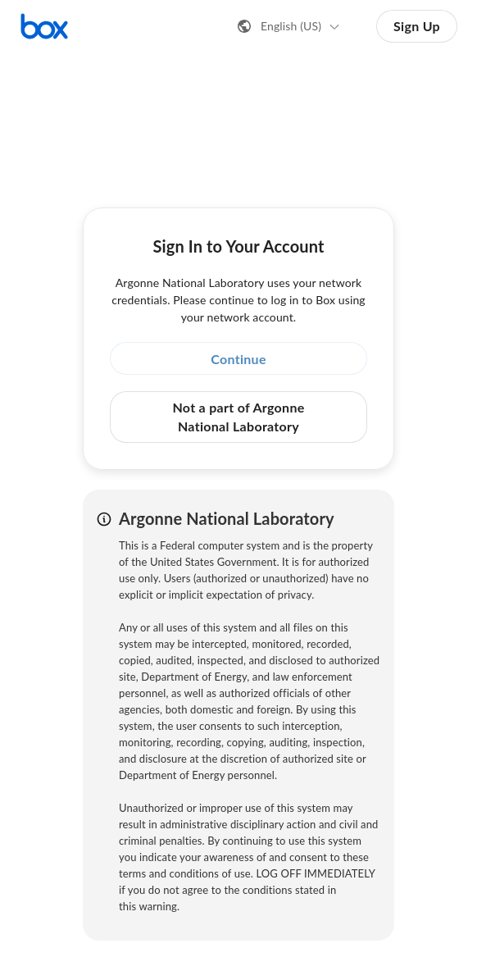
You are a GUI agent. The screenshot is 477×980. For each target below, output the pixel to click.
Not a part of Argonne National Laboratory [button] (238, 416)
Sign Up (417, 26)
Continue (238, 359)
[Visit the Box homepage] (44, 26)
